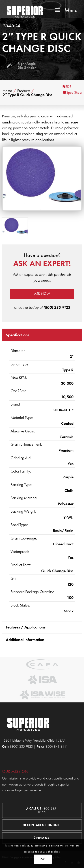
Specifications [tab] (18, 335)
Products (24, 91)
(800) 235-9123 (57, 307)
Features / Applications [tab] (26, 627)
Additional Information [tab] (25, 640)
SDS (67, 87)
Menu (66, 10)
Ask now (42, 294)
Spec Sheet (72, 92)
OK (43, 859)
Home (7, 91)
